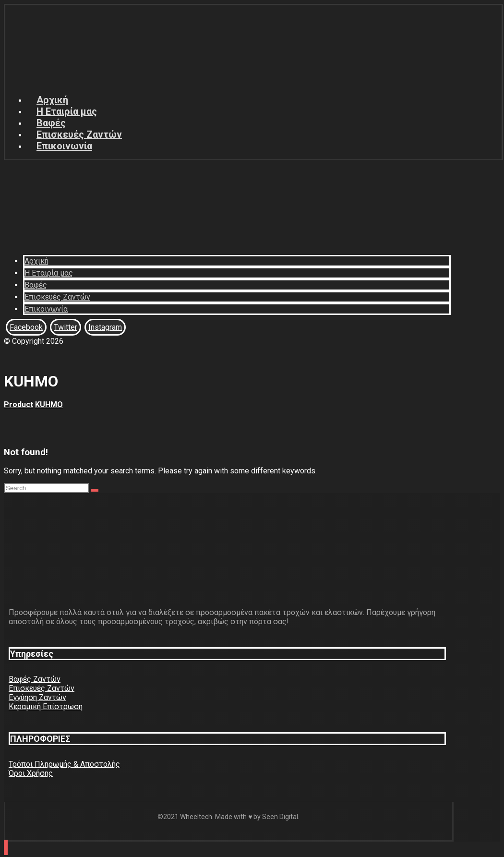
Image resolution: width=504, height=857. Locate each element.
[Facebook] (26, 327)
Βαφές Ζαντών (35, 679)
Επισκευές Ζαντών (42, 688)
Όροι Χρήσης (31, 773)
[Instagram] (105, 327)
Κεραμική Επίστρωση (46, 706)
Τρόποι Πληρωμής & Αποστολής (64, 764)
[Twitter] (66, 327)
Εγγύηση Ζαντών (37, 697)
